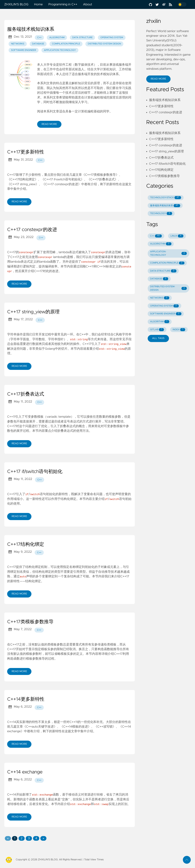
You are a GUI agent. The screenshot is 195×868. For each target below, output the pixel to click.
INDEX (179, 330)
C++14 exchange (25, 772)
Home (38, 4)
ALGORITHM (160, 322)
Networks (18, 44)
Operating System (112, 38)
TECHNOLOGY (161, 213)
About (88, 4)
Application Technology (60, 50)
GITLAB (157, 330)
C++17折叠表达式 (26, 394)
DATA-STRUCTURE (163, 271)
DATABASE (159, 279)
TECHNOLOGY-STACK (166, 198)
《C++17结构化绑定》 (22, 179)
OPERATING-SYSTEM (165, 306)
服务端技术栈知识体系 (31, 29)
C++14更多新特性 (26, 699)
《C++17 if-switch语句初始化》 (62, 179)
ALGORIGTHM (161, 244)
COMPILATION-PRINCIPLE (167, 263)
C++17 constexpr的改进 (32, 230)
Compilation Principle (66, 44)
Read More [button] (158, 79)
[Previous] (8, 838)
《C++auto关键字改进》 (40, 727)
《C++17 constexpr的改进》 (62, 184)
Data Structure (82, 38)
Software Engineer (24, 50)
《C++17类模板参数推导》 (100, 175)
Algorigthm (57, 38)
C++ (39, 38)
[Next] (43, 838)
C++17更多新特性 (26, 152)
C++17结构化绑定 (26, 544)
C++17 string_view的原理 (33, 312)
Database (38, 44)
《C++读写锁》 (105, 727)
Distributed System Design (104, 44)
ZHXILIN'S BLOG (16, 4)
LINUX (177, 236)
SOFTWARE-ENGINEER (166, 314)
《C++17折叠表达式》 (102, 179)
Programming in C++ (63, 4)
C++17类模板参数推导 (30, 622)
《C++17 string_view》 (23, 184)
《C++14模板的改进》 (75, 727)
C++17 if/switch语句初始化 (35, 472)
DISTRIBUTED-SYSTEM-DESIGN (169, 288)
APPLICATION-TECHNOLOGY (169, 253)
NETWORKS (160, 298)
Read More (49, 124)
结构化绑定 (68, 499)
